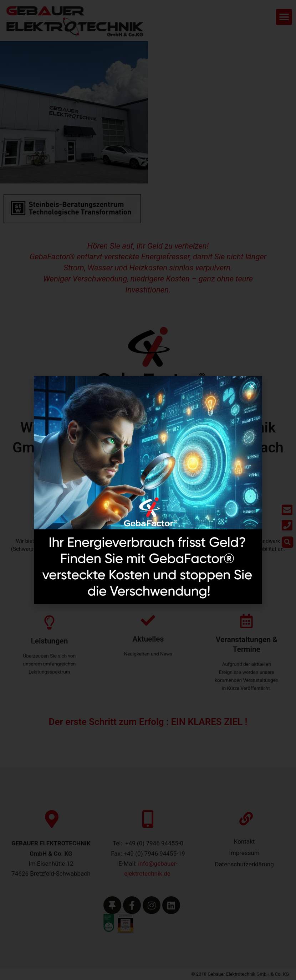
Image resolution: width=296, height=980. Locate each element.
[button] (252, 386)
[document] (148, 490)
